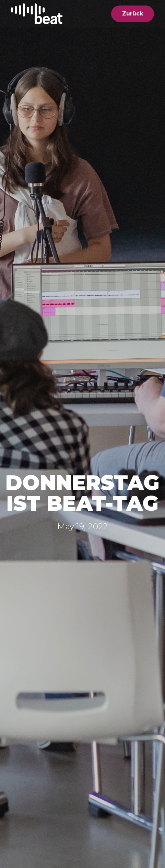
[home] (37, 14)
